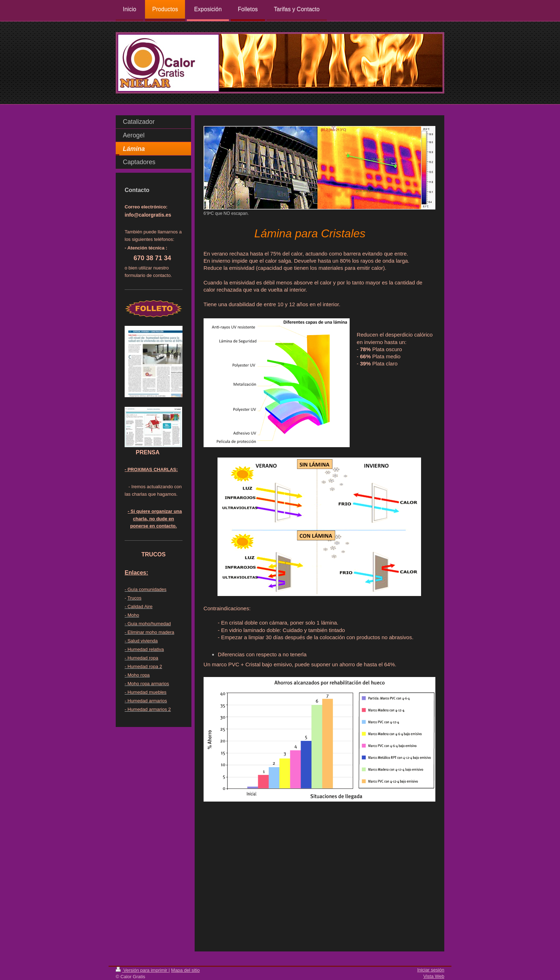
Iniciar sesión (431, 970)
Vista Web (434, 976)
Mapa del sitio (185, 970)
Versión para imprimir (142, 970)
